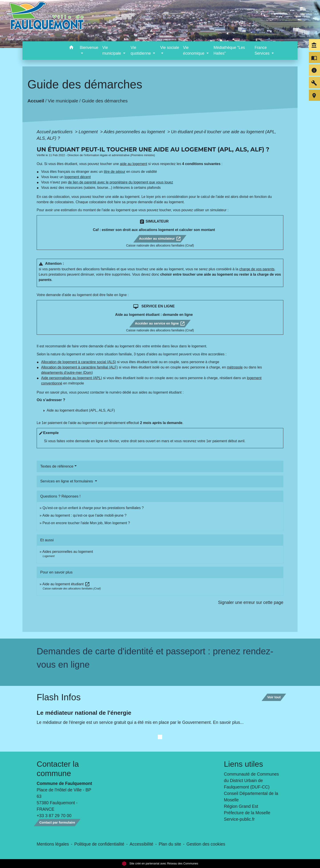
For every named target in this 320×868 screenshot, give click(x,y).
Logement (89, 132)
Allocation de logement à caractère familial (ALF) (79, 367)
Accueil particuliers (55, 132)
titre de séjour (115, 172)
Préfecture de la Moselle (247, 813)
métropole (235, 367)
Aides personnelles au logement (135, 132)
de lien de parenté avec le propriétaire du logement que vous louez (120, 182)
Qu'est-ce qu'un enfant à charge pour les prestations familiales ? (93, 508)
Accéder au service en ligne (160, 324)
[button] (71, 48)
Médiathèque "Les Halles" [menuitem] (229, 50)
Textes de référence (57, 466)
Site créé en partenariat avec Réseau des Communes (160, 863)
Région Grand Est (241, 806)
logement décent (78, 177)
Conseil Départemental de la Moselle (251, 797)
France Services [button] (262, 50)
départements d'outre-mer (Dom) (67, 373)
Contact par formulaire (57, 822)
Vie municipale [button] (112, 50)
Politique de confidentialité (99, 844)
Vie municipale (63, 101)
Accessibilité (141, 844)
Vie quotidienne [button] (141, 50)
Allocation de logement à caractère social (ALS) (79, 362)
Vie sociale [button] (170, 48)
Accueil (36, 101)
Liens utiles (244, 764)
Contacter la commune (58, 769)
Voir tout (274, 697)
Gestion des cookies (206, 844)
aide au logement (133, 164)
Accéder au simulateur (160, 239)
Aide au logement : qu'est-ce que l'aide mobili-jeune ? (84, 515)
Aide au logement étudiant (66, 584)
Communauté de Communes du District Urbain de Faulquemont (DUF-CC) (252, 780)
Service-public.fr (239, 819)
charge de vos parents (257, 269)
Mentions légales (53, 844)
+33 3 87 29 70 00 (54, 816)
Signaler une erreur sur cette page (251, 602)
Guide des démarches (105, 101)
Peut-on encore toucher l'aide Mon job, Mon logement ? (86, 523)
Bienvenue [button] (89, 48)
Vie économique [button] (194, 50)
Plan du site (170, 844)
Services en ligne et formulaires (67, 481)
